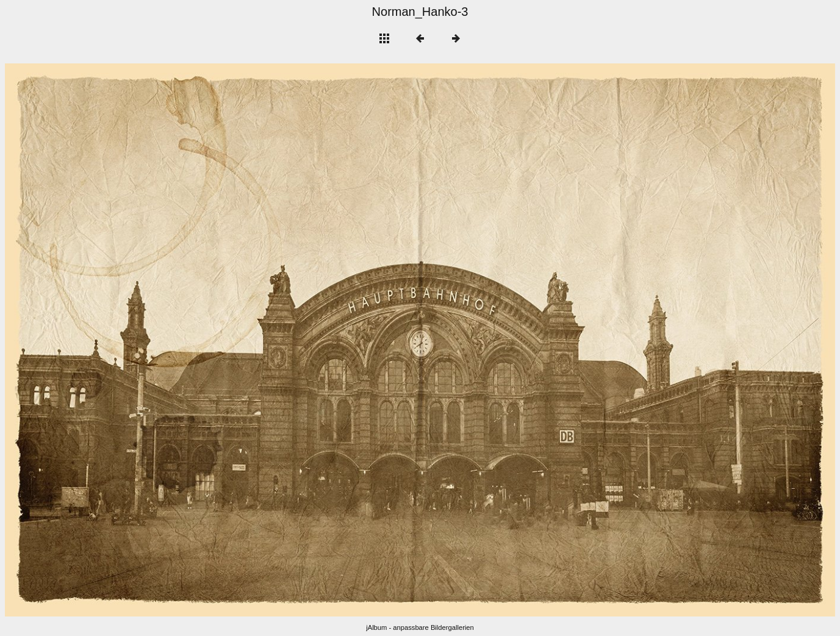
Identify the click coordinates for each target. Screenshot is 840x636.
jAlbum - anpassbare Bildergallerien (420, 627)
